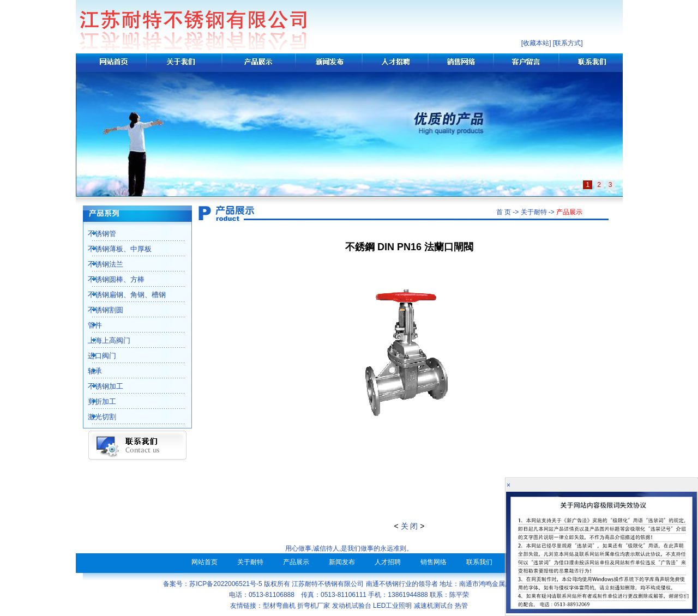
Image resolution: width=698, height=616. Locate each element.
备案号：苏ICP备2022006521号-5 (212, 584)
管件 (89, 325)
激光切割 (96, 417)
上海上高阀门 (103, 340)
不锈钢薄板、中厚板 (114, 249)
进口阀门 (96, 356)
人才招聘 (388, 562)
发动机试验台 (352, 606)
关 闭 (410, 526)
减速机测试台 (434, 606)
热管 (461, 606)
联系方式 (568, 43)
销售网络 (434, 562)
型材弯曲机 (279, 606)
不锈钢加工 (100, 386)
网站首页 (204, 562)
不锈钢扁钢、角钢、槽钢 (121, 295)
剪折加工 (96, 401)
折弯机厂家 (314, 606)
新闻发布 (342, 562)
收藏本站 (536, 43)
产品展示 (296, 562)
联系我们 (479, 562)
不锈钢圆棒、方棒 (110, 279)
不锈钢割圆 (100, 310)
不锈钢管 (96, 234)
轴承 (89, 371)
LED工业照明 (392, 606)
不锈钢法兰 (100, 264)
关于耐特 (250, 562)
